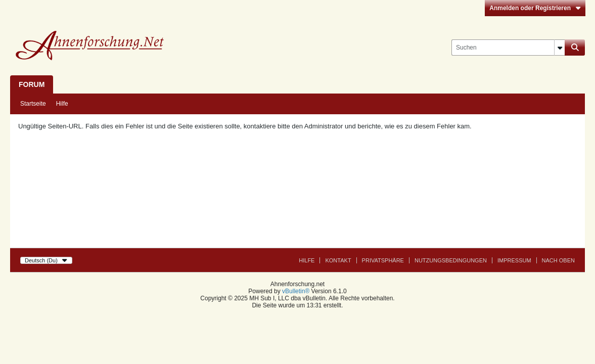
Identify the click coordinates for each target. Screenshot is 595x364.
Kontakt (338, 260)
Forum (32, 84)
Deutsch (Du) (46, 260)
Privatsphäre (383, 260)
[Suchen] (508, 48)
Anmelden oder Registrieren (535, 8)
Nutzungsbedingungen (451, 260)
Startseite (33, 104)
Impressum (514, 260)
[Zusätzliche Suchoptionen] (560, 48)
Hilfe (62, 104)
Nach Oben (558, 260)
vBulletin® (296, 291)
